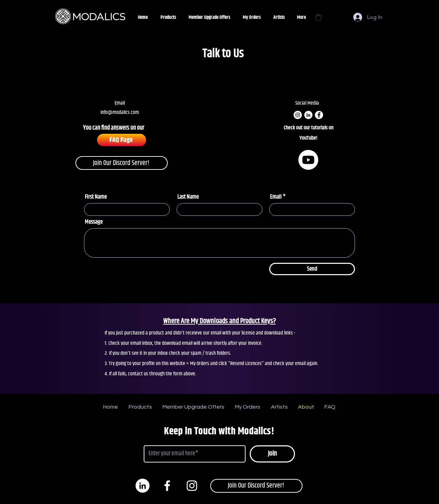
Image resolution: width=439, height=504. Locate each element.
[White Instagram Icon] (192, 486)
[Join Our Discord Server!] (122, 163)
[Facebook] (319, 115)
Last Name (188, 197)
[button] (318, 17)
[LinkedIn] (308, 115)
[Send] (312, 269)
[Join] (272, 454)
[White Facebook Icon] (167, 486)
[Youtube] (308, 160)
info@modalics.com (120, 112)
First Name (96, 197)
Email (276, 197)
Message (94, 222)
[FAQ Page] (122, 140)
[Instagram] (298, 115)
